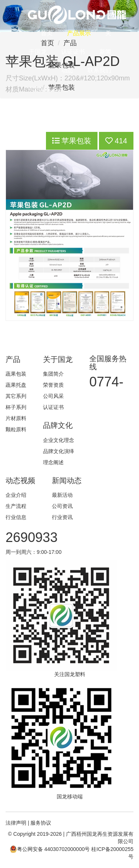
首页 (47, 33)
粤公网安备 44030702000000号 (50, 849)
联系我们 (99, 70)
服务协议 (41, 823)
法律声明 (16, 823)
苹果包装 (72, 141)
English (56, 89)
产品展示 (79, 33)
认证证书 (73, 52)
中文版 (36, 89)
